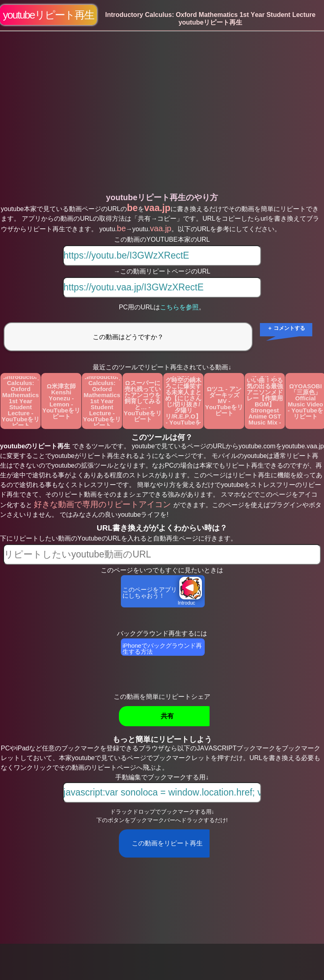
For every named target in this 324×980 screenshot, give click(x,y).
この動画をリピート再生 (167, 843)
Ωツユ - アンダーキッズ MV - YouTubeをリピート (224, 401)
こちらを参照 (179, 307)
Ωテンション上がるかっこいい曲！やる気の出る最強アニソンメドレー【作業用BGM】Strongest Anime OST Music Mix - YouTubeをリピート (265, 401)
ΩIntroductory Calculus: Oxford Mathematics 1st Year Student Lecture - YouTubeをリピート (21, 401)
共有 (167, 716)
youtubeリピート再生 (48, 15)
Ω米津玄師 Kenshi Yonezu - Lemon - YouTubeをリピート (61, 401)
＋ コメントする (286, 328)
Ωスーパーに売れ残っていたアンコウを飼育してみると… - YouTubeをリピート (143, 401)
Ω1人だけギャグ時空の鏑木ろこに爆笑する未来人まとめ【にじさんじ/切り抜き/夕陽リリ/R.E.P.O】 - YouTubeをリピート (183, 401)
